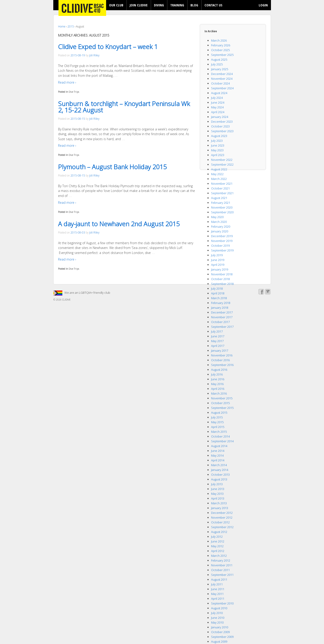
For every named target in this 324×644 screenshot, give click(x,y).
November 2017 (222, 317)
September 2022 (222, 164)
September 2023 (222, 131)
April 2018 (218, 293)
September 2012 (222, 527)
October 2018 (220, 279)
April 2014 (218, 460)
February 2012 (221, 560)
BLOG (194, 5)
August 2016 (219, 370)
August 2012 (219, 532)
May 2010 (217, 622)
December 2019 (222, 236)
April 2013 (218, 498)
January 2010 (220, 627)
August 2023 (219, 136)
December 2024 (222, 74)
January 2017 (220, 351)
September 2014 (222, 441)
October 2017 (220, 322)
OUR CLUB (116, 5)
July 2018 (217, 288)
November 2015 (222, 398)
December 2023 (222, 122)
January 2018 (220, 308)
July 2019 (217, 255)
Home (62, 26)
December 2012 (222, 513)
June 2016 (218, 379)
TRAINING (177, 5)
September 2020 (222, 212)
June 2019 (218, 260)
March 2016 (219, 393)
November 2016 (222, 355)
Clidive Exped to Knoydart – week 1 (108, 47)
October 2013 (220, 475)
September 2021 (222, 193)
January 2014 (220, 470)
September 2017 (222, 327)
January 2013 (220, 508)
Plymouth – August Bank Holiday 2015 (112, 167)
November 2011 (222, 565)
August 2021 (219, 198)
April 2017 (218, 346)
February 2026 (221, 45)
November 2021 (222, 184)
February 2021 (221, 203)
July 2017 (217, 331)
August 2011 (219, 579)
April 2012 (218, 551)
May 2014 (217, 455)
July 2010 (217, 613)
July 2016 (217, 374)
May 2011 (217, 594)
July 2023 (217, 141)
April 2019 (218, 265)
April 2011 (218, 599)
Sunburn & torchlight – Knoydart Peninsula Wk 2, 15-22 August (124, 107)
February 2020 (221, 226)
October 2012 (220, 522)
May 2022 (217, 174)
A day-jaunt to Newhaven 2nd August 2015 (119, 224)
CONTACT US (213, 5)
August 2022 (219, 169)
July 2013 (217, 484)
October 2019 (220, 246)
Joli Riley (94, 55)
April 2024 (218, 112)
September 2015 (222, 408)
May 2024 (217, 107)
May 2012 (217, 546)
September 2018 (222, 284)
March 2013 (219, 503)
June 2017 (218, 336)
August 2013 (219, 479)
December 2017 (222, 312)
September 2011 (222, 575)
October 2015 (220, 403)
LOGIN (263, 5)
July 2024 (217, 98)
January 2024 (220, 117)
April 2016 (218, 389)
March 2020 (219, 222)
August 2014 (219, 446)
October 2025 (220, 50)
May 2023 (217, 150)
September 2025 (222, 55)
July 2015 (217, 417)
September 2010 (222, 603)
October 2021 (220, 188)
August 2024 (219, 93)
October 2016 (220, 360)
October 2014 (220, 436)
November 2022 (222, 160)
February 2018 (221, 303)
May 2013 (217, 494)
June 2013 (218, 489)
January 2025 (220, 69)
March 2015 (219, 432)
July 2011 (217, 584)
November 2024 (222, 79)
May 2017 (217, 341)
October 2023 (220, 126)
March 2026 (219, 40)
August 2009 (219, 642)
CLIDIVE (66, 300)
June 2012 (218, 541)
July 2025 (217, 64)
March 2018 (219, 298)
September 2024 (222, 88)
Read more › (67, 82)
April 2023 (218, 155)
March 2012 (219, 556)
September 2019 (222, 250)
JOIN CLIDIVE (139, 5)
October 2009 (220, 632)
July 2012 (217, 537)
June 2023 (218, 145)
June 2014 (218, 451)
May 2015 (217, 422)
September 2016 (222, 365)
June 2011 (218, 589)
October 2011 (220, 570)
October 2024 (220, 83)
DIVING (159, 5)
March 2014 (219, 465)
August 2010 (219, 608)
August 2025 (219, 60)
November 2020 (222, 207)
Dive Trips (74, 92)
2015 (71, 26)
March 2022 (219, 179)
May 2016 (217, 384)
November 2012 (222, 517)
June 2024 (218, 102)
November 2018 (222, 274)
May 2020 (217, 217)
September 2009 (222, 637)
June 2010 (218, 618)
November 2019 (222, 241)
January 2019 (220, 269)
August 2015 (219, 413)
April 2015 (218, 427)
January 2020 (220, 231)
